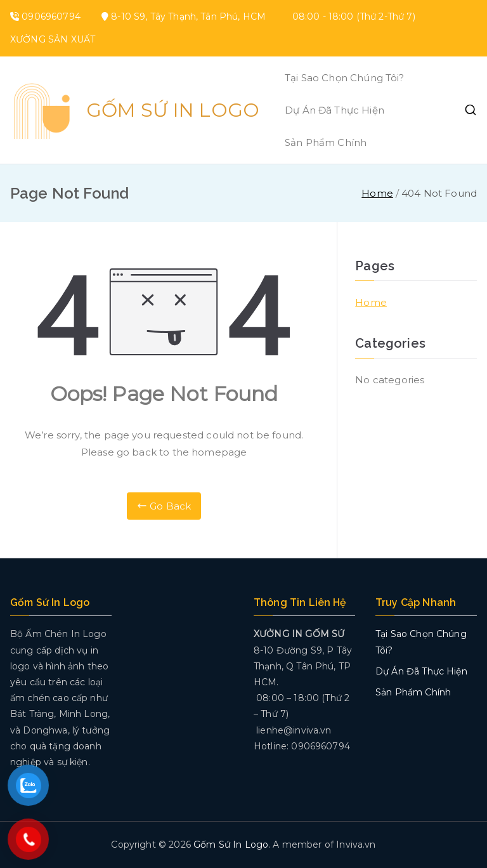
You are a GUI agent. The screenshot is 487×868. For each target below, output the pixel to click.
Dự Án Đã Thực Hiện (334, 110)
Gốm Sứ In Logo (173, 110)
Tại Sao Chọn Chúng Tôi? (344, 78)
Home (371, 302)
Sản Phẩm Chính (326, 142)
